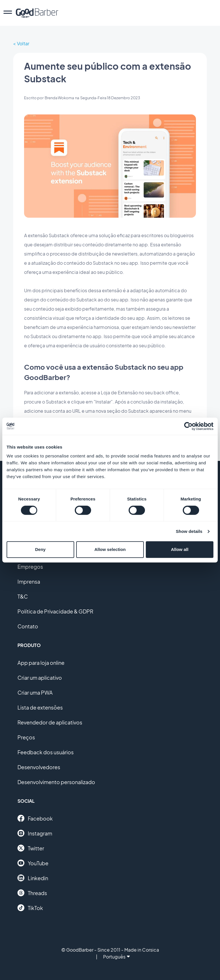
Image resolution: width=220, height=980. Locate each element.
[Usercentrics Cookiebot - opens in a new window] (188, 426)
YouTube (33, 863)
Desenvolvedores (39, 767)
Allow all (180, 549)
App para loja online (41, 663)
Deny (40, 549)
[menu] (8, 13)
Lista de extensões (40, 707)
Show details (189, 531)
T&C (23, 596)
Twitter (31, 848)
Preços (26, 737)
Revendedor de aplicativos (50, 722)
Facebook (35, 818)
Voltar (23, 43)
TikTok (30, 908)
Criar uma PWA (35, 692)
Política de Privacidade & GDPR (55, 611)
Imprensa (29, 581)
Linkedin (33, 878)
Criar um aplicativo (40, 678)
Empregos (30, 567)
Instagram (35, 833)
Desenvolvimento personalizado (56, 782)
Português (116, 957)
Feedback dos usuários (46, 752)
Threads (32, 893)
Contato (28, 626)
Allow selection (110, 549)
